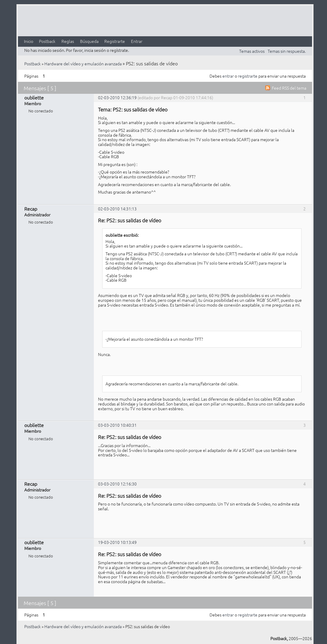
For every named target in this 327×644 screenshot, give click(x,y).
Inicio (29, 41)
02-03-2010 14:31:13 (117, 209)
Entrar (137, 41)
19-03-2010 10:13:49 (117, 542)
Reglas (68, 41)
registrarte (248, 76)
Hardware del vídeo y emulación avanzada (83, 64)
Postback (47, 41)
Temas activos (252, 51)
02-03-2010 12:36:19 (117, 97)
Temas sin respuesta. (287, 51)
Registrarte (115, 41)
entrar (228, 76)
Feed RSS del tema (289, 88)
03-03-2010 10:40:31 (117, 425)
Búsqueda (89, 41)
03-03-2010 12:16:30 (117, 484)
